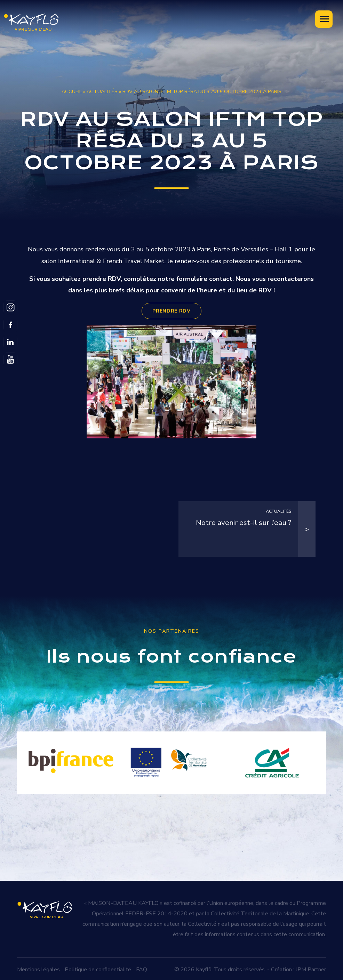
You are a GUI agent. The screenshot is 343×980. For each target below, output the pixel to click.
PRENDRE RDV (171, 311)
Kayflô (204, 967)
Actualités (102, 91)
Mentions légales (38, 967)
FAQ (142, 967)
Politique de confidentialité (98, 967)
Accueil (72, 91)
